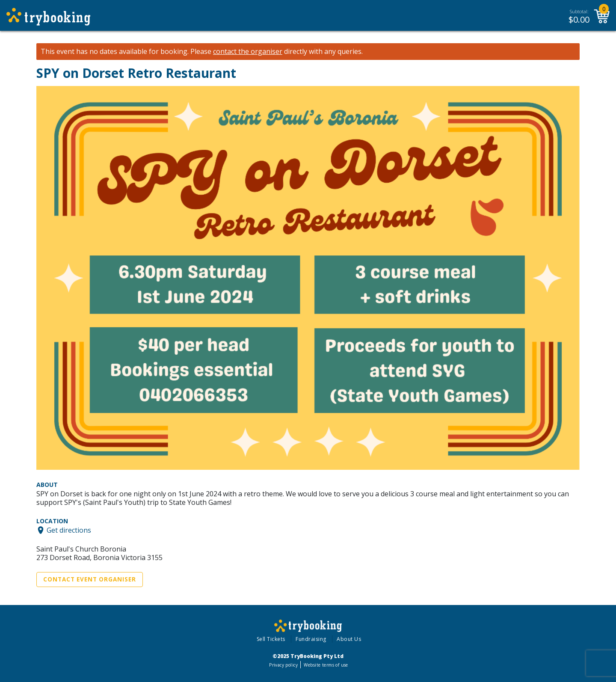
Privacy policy (283, 665)
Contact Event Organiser (90, 579)
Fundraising (311, 639)
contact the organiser (248, 52)
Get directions (69, 530)
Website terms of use (326, 665)
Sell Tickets (271, 639)
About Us (349, 639)
